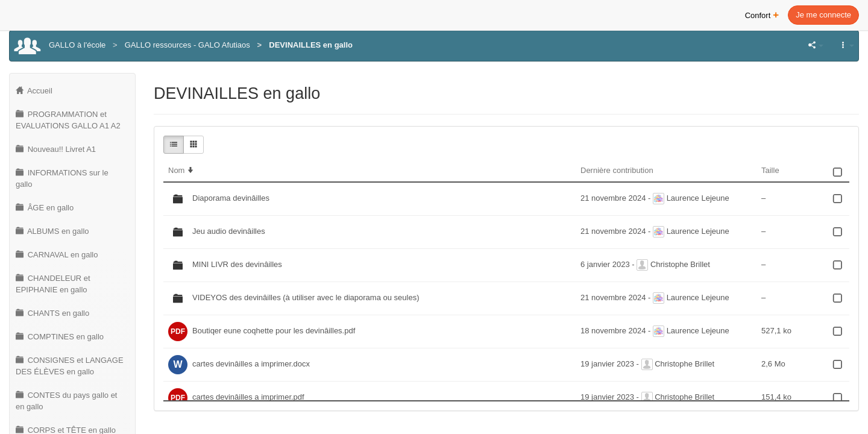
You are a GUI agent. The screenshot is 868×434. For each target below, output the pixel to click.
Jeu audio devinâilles (229, 231)
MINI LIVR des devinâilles (237, 264)
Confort (762, 14)
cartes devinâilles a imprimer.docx (251, 364)
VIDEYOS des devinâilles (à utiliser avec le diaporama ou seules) (306, 297)
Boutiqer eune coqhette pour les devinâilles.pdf (274, 331)
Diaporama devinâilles (231, 198)
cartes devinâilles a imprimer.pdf (248, 397)
